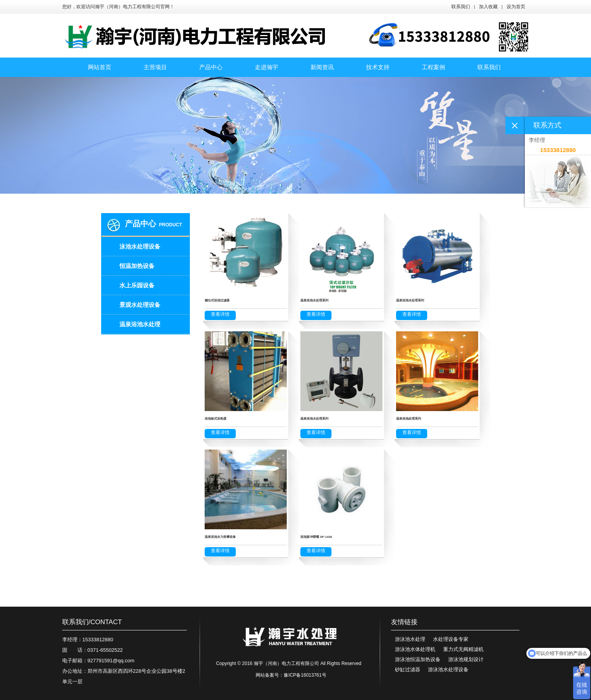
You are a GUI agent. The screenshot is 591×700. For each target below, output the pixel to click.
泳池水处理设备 (140, 246)
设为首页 (516, 7)
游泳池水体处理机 (415, 649)
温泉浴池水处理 (140, 324)
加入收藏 (488, 7)
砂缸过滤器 (408, 669)
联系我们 (461, 7)
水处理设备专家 (451, 639)
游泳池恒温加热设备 (418, 659)
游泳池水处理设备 (448, 669)
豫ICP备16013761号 (305, 675)
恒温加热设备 (137, 266)
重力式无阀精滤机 (463, 649)
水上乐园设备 (137, 285)
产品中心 (140, 224)
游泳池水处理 (410, 639)
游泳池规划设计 (466, 659)
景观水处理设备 (140, 305)
